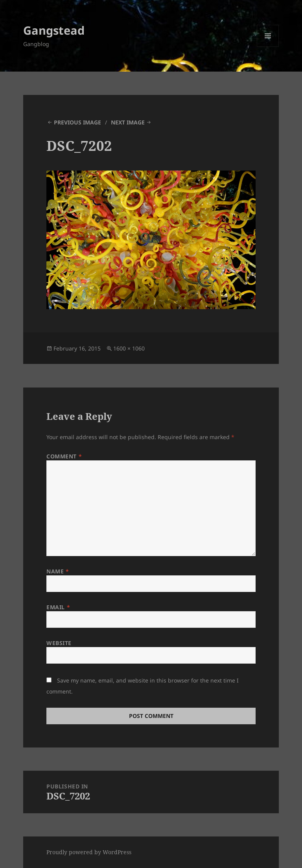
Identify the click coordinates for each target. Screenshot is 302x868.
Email (58, 607)
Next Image (128, 122)
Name (58, 571)
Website (59, 643)
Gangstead (54, 30)
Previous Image (77, 122)
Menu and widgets (268, 47)
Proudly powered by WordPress (89, 852)
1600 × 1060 (129, 348)
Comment (64, 456)
